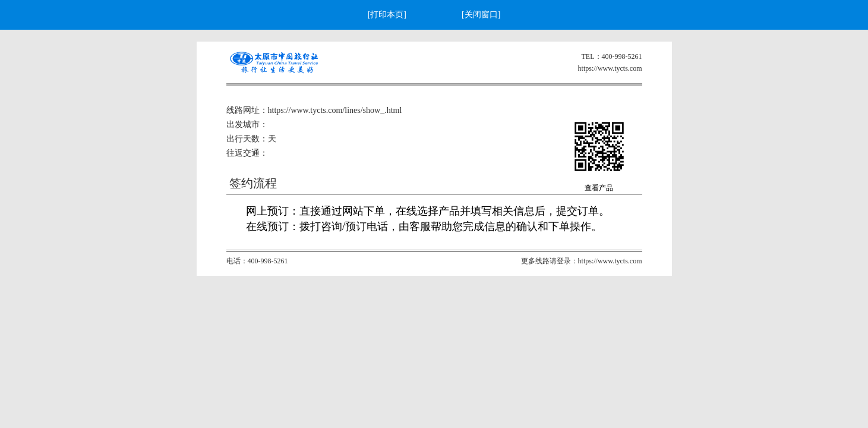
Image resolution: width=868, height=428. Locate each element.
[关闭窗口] (481, 15)
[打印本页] (387, 15)
